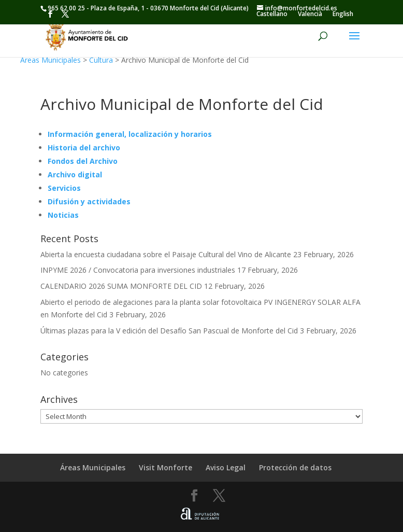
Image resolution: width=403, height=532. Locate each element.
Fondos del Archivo (83, 161)
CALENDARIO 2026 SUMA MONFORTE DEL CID (121, 286)
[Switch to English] (343, 14)
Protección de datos (295, 467)
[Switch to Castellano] (272, 14)
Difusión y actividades (89, 201)
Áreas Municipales (51, 60)
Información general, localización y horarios (130, 134)
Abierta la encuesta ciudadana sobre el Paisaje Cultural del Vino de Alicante (166, 254)
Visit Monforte (165, 467)
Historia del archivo (84, 148)
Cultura (101, 60)
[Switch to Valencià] (310, 14)
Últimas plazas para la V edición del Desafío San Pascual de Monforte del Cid (169, 331)
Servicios (64, 188)
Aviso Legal (226, 467)
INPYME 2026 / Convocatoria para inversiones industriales (138, 270)
